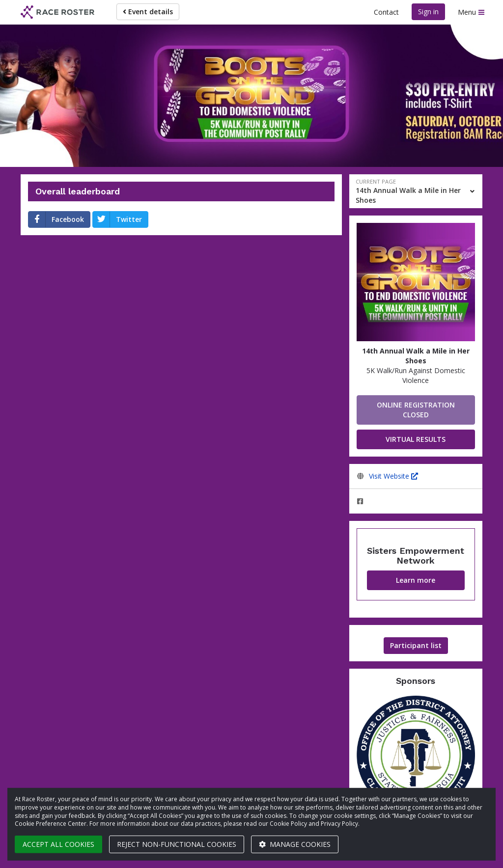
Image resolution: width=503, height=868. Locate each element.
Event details (148, 12)
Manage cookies (295, 844)
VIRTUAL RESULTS (416, 439)
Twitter (117, 219)
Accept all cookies (58, 844)
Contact (386, 12)
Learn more (416, 580)
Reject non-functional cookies (177, 844)
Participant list (416, 645)
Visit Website (393, 476)
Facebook (56, 219)
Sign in (428, 12)
